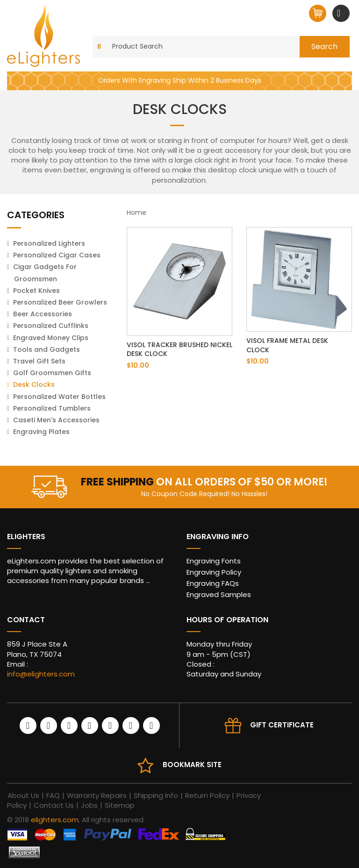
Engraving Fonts (214, 561)
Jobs (89, 805)
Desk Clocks (34, 384)
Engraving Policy (214, 572)
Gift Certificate (282, 725)
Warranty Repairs (97, 795)
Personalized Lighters (49, 243)
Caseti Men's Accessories (56, 420)
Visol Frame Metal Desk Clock (287, 345)
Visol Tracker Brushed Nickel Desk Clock (179, 349)
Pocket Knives (36, 291)
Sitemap (120, 805)
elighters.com (55, 820)
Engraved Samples (219, 594)
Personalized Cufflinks (51, 326)
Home (136, 213)
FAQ (53, 795)
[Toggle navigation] (340, 13)
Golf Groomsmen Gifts (52, 373)
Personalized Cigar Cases (57, 255)
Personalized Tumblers (52, 408)
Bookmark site (192, 765)
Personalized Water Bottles (59, 397)
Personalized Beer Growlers (60, 302)
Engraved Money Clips (51, 338)
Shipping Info (156, 795)
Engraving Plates (41, 432)
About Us (23, 795)
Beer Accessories (43, 314)
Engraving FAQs (213, 583)
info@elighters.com (41, 674)
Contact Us (54, 805)
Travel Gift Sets (39, 361)
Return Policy (207, 795)
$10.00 (138, 365)
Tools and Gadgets (47, 349)
